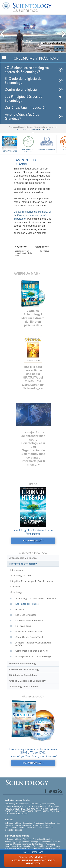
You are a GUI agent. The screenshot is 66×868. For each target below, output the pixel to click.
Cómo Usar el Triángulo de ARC (32, 651)
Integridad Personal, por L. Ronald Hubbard (32, 581)
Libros (19, 828)
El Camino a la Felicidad (28, 144)
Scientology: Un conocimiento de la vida (36, 598)
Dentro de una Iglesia (21, 90)
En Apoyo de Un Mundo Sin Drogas (34, 848)
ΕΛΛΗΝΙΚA (55, 811)
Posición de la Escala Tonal (29, 632)
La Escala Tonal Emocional (29, 621)
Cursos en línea (30, 828)
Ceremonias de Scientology (24, 669)
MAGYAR (35, 809)
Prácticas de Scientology (23, 664)
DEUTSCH (26, 809)
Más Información (46, 828)
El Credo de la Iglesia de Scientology (23, 81)
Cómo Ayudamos (10, 151)
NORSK (44, 809)
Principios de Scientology (23, 564)
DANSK (8, 806)
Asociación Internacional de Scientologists (30, 845)
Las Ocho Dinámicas (26, 615)
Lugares (19, 830)
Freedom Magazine (41, 846)
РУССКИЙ (46, 806)
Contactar (9, 830)
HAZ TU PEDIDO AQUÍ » (33, 541)
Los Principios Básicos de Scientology (24, 99)
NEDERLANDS (13, 809)
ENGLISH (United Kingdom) (43, 804)
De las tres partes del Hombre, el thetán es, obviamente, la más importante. (32, 215)
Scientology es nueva (21, 576)
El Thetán (20, 609)
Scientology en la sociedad (24, 686)
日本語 (37, 806)
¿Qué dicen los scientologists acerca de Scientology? (27, 70)
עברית (28, 806)
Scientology (16, 592)
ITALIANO (9, 814)
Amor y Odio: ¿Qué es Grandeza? (22, 117)
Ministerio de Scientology (23, 675)
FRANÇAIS (18, 806)
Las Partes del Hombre (27, 604)
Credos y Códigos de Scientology (27, 681)
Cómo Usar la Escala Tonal (29, 637)
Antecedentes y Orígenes (23, 558)
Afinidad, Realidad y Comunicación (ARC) (33, 644)
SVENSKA (54, 809)
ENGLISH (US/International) (17, 804)
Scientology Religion (14, 842)
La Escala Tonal (23, 626)
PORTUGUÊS (22, 814)
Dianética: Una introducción (25, 108)
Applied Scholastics (47, 143)
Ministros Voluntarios (32, 825)
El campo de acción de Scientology (33, 656)
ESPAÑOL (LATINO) (14, 811)
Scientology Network (42, 839)
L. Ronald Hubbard (13, 823)
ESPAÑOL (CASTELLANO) (36, 811)
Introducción (17, 570)
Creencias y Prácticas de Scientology (39, 823)
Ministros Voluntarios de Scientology (29, 844)
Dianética (15, 587)
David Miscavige (31, 842)
